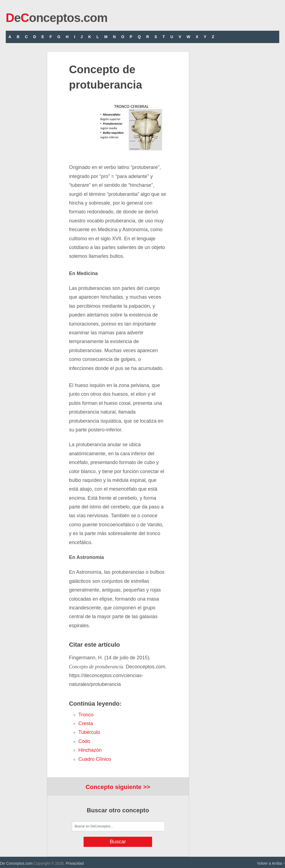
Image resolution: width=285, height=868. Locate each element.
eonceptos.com (57, 18)
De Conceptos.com (16, 863)
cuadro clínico (95, 759)
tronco (86, 715)
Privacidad (75, 863)
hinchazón (90, 750)
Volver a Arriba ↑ (271, 863)
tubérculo (89, 732)
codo (84, 741)
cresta (86, 723)
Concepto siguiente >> (118, 787)
